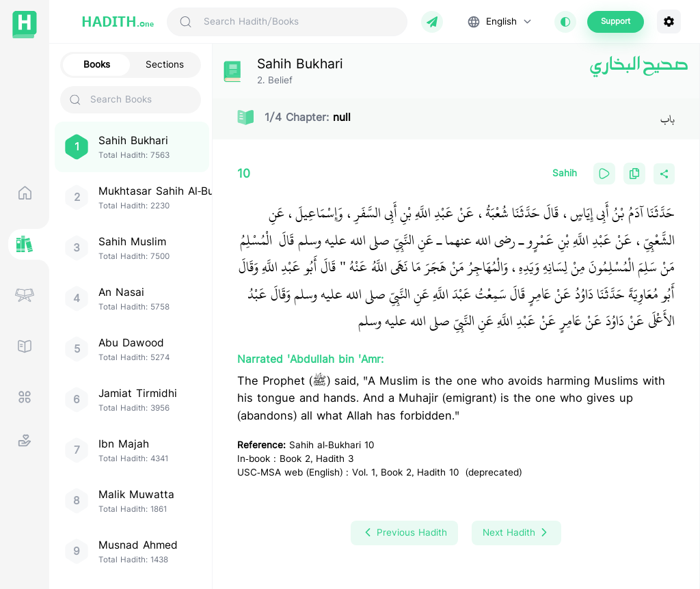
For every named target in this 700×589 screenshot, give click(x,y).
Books (97, 65)
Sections (165, 65)
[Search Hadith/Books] (300, 22)
